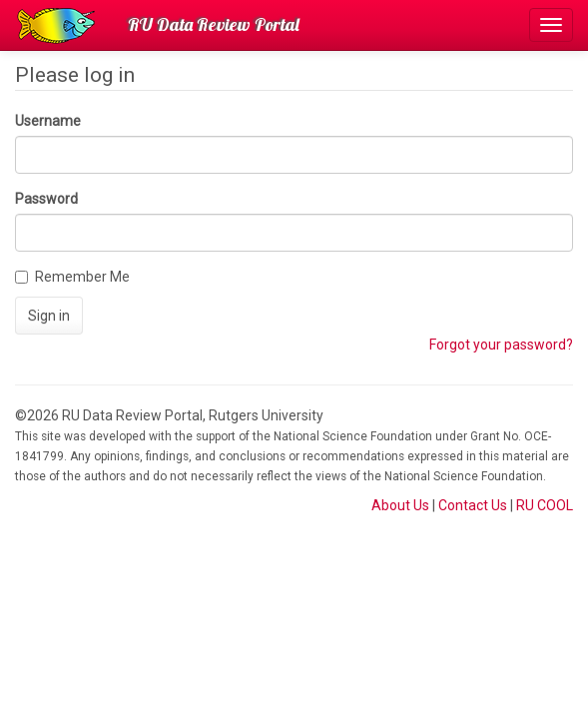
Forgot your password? (501, 345)
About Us (400, 505)
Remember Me (72, 277)
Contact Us (473, 505)
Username (48, 121)
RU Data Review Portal (214, 24)
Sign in (49, 316)
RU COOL (545, 505)
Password (46, 199)
